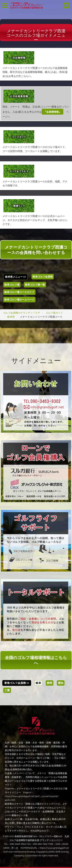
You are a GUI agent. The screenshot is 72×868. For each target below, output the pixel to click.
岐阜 (38, 683)
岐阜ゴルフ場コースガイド (19, 292)
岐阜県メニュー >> (16, 277)
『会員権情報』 (53, 112)
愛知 (61, 683)
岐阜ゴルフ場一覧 (35, 285)
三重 (7, 690)
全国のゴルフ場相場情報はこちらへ (36, 660)
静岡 (50, 683)
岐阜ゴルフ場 (12, 285)
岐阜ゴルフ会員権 (43, 277)
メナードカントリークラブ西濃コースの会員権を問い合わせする (36, 250)
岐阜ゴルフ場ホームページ (19, 299)
